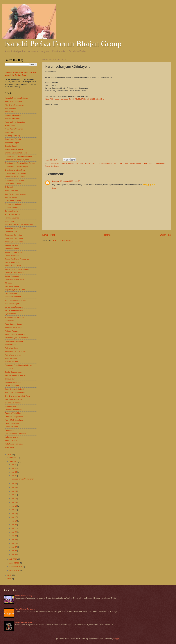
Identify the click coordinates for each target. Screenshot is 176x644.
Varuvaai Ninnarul (11, 441)
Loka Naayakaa (11, 293)
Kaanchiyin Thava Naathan (15, 242)
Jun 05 (14, 472)
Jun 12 (14, 499)
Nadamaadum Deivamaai (14, 317)
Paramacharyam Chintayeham (140, 163)
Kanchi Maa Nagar (12, 256)
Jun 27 (14, 547)
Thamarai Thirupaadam (14, 417)
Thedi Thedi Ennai (12, 423)
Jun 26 (14, 543)
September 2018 (16, 567)
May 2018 (13, 458)
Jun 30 (14, 554)
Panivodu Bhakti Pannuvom (15, 334)
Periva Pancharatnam (13, 355)
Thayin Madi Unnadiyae (14, 420)
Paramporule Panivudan (14, 341)
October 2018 (15, 570)
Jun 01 (14, 465)
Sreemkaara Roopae (13, 403)
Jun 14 (14, 506)
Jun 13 (14, 502)
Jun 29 (14, 551)
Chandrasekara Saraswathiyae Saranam (20, 163)
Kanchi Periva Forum (76, 163)
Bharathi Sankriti (11, 146)
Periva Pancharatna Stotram (16, 351)
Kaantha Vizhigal (11, 245)
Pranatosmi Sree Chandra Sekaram (18, 365)
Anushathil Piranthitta (13, 119)
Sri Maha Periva (11, 406)
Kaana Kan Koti (11, 232)
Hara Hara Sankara (12, 215)
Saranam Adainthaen (13, 382)
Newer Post (49, 235)
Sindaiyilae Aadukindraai (14, 389)
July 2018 (13, 559)
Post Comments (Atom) (62, 240)
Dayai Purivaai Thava (13, 184)
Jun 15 (14, 510)
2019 (10, 575)
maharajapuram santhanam (15, 300)
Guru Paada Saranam (13, 201)
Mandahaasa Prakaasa (14, 307)
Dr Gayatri (9, 187)
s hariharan (9, 369)
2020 (10, 579)
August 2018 (15, 563)
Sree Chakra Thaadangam (15, 392)
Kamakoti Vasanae (12, 249)
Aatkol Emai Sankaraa (13, 101)
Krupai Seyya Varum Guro (15, 290)
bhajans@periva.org (59, 163)
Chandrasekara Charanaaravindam (18, 156)
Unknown (55, 181)
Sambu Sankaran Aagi (13, 372)
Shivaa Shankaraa (12, 386)
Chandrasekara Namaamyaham (17, 160)
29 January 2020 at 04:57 (70, 181)
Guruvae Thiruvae (12, 208)
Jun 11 (14, 495)
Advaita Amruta (11, 112)
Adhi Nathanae (10, 108)
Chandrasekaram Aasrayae (15, 173)
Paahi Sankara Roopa (13, 324)
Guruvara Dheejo (11, 211)
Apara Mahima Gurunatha (15, 122)
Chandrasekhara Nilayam (14, 180)
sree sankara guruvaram (14, 399)
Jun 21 (14, 528)
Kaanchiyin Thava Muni (14, 238)
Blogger (116, 639)
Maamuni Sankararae (13, 297)
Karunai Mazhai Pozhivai (14, 280)
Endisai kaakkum (11, 191)
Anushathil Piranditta (13, 115)
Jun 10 (14, 491)
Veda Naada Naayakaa (14, 444)
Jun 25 (14, 539)
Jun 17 (14, 517)
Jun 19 (14, 521)
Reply (54, 188)
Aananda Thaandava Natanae (16, 98)
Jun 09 (14, 487)
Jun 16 (14, 513)
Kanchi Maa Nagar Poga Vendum (18, 259)
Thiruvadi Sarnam (12, 427)
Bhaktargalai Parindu (13, 139)
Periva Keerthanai (52, 166)
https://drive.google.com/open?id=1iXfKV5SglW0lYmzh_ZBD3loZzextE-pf (75, 99)
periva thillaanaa (11, 358)
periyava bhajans (11, 362)
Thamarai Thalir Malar (13, 413)
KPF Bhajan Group (120, 163)
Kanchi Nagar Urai (12, 262)
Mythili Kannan (10, 314)
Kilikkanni (8, 283)
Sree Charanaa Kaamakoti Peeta (17, 396)
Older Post (166, 235)
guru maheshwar (11, 197)
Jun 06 (14, 476)
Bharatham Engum (12, 143)
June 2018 (14, 462)
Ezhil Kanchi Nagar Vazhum (15, 194)
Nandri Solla (9, 321)
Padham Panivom (12, 331)
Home (107, 235)
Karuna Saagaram (12, 276)
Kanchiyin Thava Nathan (14, 273)
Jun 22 (14, 532)
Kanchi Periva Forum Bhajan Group (63, 44)
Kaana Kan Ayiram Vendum (15, 228)
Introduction (9, 221)
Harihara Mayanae (12, 218)
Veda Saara (9, 447)
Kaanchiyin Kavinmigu (13, 235)
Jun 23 (14, 536)
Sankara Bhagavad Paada (15, 375)
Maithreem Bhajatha (12, 303)
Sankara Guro (10, 379)
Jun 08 (14, 484)
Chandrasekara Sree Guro (15, 170)
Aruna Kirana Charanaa (14, 129)
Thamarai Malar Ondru (13, 410)
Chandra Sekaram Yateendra (16, 153)
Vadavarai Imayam (12, 437)
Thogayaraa (9, 430)
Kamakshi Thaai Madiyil (14, 252)
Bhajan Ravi (9, 132)
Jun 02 (14, 468)
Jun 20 (14, 525)
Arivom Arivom (10, 125)
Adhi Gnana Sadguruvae (14, 105)
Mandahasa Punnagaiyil (14, 310)
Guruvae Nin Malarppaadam (16, 204)
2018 (10, 455)
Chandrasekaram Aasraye (15, 177)
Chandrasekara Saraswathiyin (16, 167)
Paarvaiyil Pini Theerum (14, 327)
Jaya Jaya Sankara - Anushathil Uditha (20, 225)
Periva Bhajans (159, 163)
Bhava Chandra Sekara (14, 149)
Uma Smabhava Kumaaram (15, 434)
